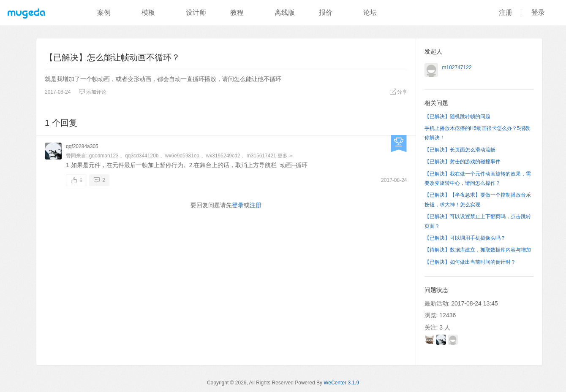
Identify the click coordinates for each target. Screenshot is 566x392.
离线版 (285, 12)
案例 (104, 12)
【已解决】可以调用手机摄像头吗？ (465, 238)
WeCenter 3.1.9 (341, 383)
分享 (398, 92)
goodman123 (104, 156)
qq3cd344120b (142, 156)
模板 (148, 12)
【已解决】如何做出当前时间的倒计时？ (470, 262)
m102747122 (457, 68)
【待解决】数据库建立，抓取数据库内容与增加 (478, 250)
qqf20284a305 (82, 146)
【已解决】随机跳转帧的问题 (457, 116)
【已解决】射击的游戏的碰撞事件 (463, 162)
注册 (506, 12)
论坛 (370, 12)
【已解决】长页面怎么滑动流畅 (460, 150)
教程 (237, 12)
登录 (538, 12)
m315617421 (261, 156)
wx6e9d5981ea (182, 156)
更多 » (285, 156)
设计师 (196, 12)
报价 (326, 12)
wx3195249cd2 (223, 156)
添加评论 (93, 92)
